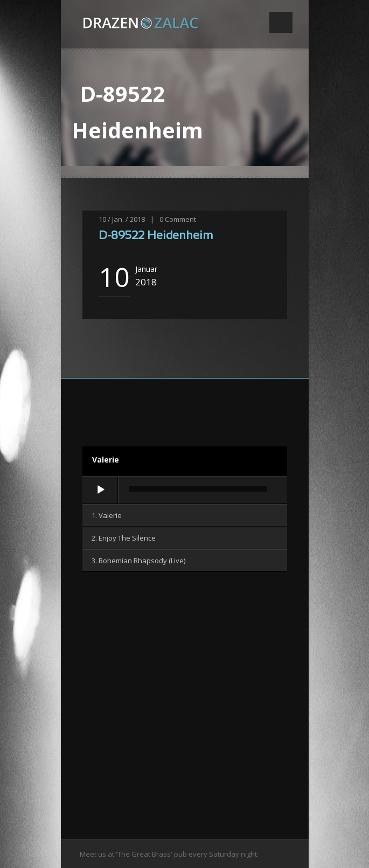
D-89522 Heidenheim (156, 236)
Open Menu (281, 22)
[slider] (198, 489)
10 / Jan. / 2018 (122, 219)
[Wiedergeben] (101, 490)
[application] (185, 491)
